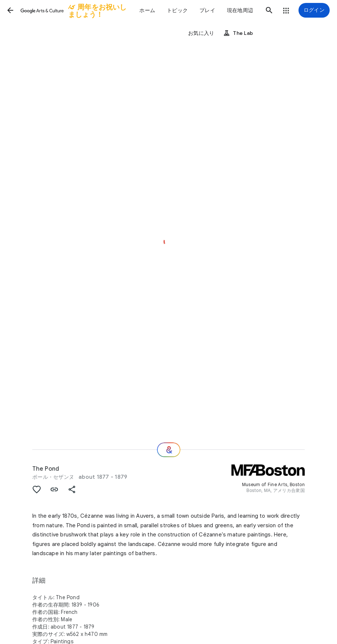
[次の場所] (169, 450)
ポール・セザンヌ (53, 477)
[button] (10, 10)
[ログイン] (314, 10)
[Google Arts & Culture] (74, 10)
